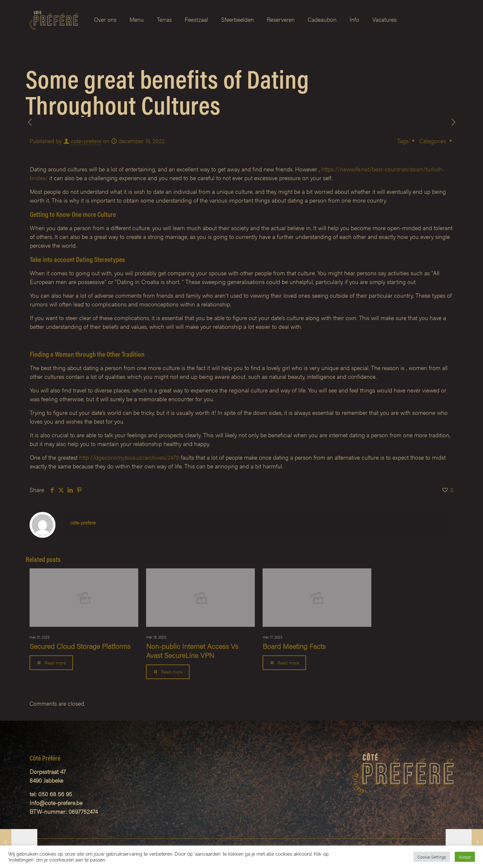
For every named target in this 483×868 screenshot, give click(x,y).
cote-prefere (86, 141)
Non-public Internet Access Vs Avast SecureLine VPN (192, 650)
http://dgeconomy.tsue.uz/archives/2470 (129, 457)
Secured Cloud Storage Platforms (80, 646)
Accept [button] (465, 857)
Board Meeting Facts (294, 646)
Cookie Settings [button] (432, 857)
